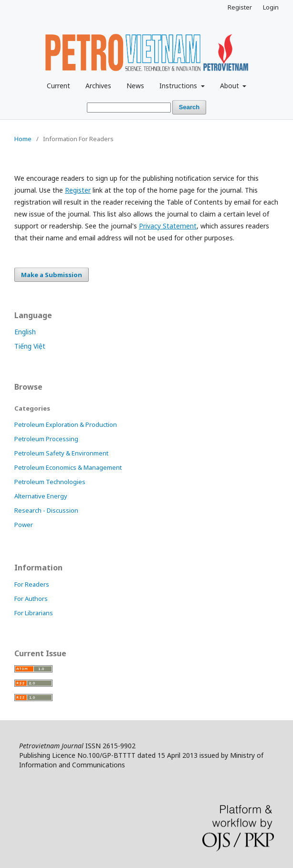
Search (189, 107)
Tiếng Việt (30, 346)
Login (271, 7)
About (230, 86)
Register (240, 7)
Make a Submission (52, 275)
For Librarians (34, 613)
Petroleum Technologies (50, 482)
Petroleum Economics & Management (68, 467)
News (135, 86)
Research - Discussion (46, 510)
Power (24, 525)
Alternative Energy (41, 496)
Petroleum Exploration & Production (66, 424)
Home (23, 139)
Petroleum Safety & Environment (61, 453)
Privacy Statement (168, 226)
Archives (98, 86)
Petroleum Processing (46, 439)
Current (58, 86)
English (25, 332)
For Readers (32, 584)
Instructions (179, 86)
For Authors (31, 599)
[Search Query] (129, 108)
